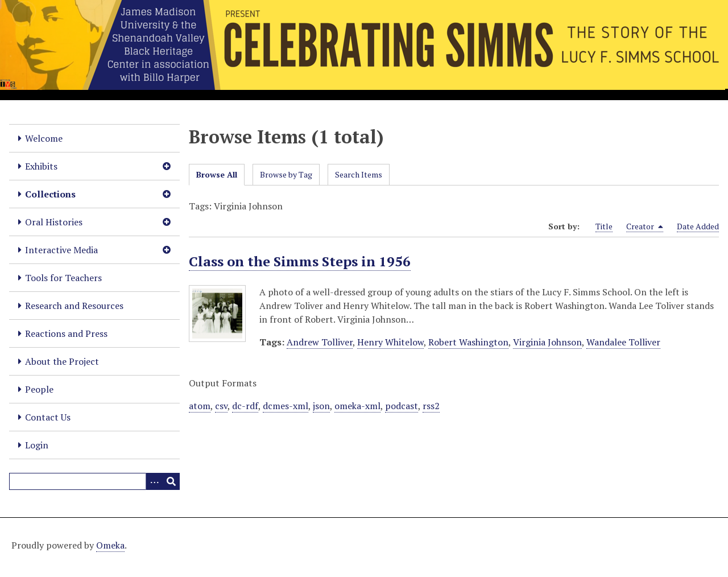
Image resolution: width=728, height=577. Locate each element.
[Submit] (171, 481)
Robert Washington (468, 342)
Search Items (359, 174)
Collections (50, 194)
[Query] (94, 481)
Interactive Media (61, 250)
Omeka (110, 545)
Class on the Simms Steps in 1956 (300, 261)
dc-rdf (245, 406)
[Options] (154, 481)
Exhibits (41, 166)
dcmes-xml (286, 406)
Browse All (217, 174)
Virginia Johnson (547, 342)
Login (37, 445)
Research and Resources (74, 306)
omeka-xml (357, 406)
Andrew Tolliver (320, 342)
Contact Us (48, 417)
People (39, 389)
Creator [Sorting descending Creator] (645, 226)
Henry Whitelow (390, 342)
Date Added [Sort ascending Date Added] (698, 226)
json (321, 406)
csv (221, 406)
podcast (402, 406)
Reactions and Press (66, 333)
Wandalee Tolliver (623, 342)
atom (200, 406)
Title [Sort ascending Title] (604, 226)
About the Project (62, 361)
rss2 (431, 406)
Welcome (44, 138)
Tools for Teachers (63, 278)
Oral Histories (54, 222)
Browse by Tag (286, 174)
